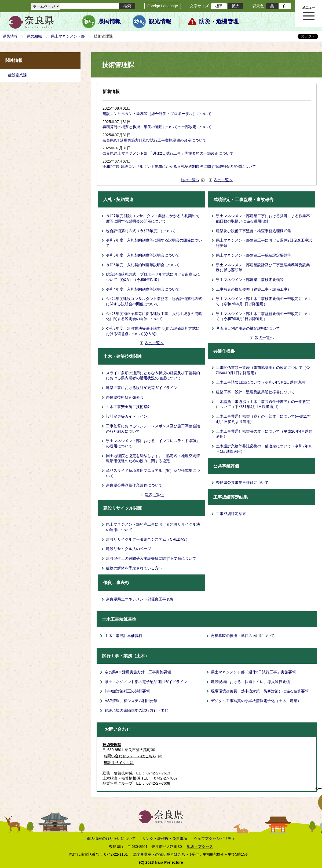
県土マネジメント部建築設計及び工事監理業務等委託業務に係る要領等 (263, 268)
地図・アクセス (200, 847)
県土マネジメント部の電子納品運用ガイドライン (146, 682)
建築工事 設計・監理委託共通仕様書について (255, 392)
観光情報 (160, 21)
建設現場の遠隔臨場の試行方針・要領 (137, 710)
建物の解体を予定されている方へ (134, 568)
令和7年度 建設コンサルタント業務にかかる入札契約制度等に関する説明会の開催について (179, 166)
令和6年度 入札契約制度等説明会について (143, 255)
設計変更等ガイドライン (127, 416)
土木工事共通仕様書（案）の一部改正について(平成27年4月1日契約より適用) (264, 419)
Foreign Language (163, 6)
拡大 (236, 6)
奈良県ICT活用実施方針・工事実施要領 (138, 672)
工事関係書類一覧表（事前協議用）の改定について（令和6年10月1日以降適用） (263, 370)
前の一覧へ (190, 180)
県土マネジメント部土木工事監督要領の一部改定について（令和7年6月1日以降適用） (263, 316)
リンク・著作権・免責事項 (165, 839)
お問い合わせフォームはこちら (133, 756)
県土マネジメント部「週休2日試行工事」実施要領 (253, 672)
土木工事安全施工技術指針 (129, 407)
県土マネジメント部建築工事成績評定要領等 (254, 255)
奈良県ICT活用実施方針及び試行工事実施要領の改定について (154, 140)
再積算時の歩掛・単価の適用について (243, 636)
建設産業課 (17, 75)
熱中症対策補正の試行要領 (127, 691)
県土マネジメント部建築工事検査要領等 (250, 280)
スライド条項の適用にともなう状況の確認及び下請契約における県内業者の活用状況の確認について (153, 376)
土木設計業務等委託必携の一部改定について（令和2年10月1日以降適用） (264, 449)
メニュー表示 (309, 13)
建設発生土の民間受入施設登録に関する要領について (151, 558)
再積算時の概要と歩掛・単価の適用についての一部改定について (157, 127)
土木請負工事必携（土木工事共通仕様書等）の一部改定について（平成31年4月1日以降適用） (263, 404)
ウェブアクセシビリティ (214, 839)
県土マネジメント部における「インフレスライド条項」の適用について (153, 443)
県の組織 (34, 36)
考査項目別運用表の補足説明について (248, 328)
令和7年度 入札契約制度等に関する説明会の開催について (154, 243)
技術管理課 (112, 745)
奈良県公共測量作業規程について (134, 485)
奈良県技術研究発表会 (125, 397)
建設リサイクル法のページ (129, 549)
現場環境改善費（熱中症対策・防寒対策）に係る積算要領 (260, 691)
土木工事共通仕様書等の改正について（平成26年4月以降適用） (264, 434)
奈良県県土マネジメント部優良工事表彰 (140, 599)
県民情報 (109, 21)
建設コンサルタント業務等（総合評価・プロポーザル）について (157, 114)
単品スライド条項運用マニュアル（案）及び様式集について (153, 473)
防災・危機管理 (219, 21)
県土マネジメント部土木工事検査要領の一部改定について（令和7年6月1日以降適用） (263, 301)
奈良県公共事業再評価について (242, 483)
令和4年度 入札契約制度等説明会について (143, 289)
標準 (219, 6)
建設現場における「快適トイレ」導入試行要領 (250, 682)
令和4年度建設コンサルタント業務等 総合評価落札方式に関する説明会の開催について (154, 301)
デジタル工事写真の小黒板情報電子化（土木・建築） (256, 701)
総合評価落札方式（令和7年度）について (141, 231)
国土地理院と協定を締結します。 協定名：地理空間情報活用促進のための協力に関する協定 (153, 458)
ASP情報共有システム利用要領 (131, 701)
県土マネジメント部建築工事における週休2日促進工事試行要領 (264, 243)
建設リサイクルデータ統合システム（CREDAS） (148, 539)
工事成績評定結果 (231, 514)
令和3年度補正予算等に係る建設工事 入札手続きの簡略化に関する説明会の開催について (154, 316)
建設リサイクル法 (119, 763)
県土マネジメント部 (68, 36)
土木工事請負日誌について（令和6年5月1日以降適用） (262, 382)
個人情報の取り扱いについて (111, 839)
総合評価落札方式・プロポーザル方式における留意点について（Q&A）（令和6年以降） (153, 277)
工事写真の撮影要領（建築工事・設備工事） (254, 289)
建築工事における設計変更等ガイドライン (142, 388)
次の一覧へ (223, 180)
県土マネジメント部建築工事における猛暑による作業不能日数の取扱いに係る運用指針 (263, 218)
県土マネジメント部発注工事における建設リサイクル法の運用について (153, 527)
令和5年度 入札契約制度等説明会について (143, 265)
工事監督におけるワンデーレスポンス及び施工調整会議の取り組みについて (153, 429)
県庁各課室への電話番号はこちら (161, 854)
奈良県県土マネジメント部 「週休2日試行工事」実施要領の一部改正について (168, 153)
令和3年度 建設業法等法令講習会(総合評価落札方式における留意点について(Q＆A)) (153, 331)
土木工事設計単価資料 (123, 636)
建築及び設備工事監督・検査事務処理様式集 (254, 231)
